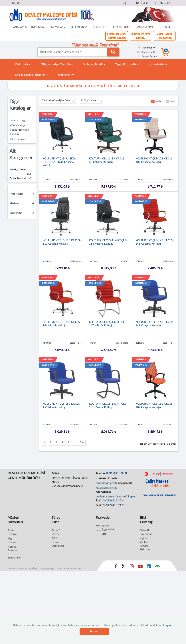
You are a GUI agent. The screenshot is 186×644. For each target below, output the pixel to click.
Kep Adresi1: (126, 483)
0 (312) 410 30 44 (114, 501)
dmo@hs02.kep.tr (106, 488)
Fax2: (99, 505)
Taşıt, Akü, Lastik (127, 64)
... (74, 443)
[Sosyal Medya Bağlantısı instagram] (132, 567)
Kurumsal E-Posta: (107, 478)
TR (12, 3)
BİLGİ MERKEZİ (79, 27)
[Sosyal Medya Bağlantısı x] (124, 567)
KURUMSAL (39, 27)
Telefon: (101, 473)
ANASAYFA (20, 27)
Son (82, 443)
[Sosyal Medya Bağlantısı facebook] (116, 567)
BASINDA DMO (145, 27)
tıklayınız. (167, 625)
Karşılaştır (147, 52)
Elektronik (23, 64)
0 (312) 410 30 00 (117, 473)
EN (18, 3)
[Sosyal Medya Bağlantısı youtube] (140, 567)
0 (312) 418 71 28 (114, 505)
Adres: (56, 473)
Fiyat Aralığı (16, 194)
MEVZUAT (58, 27)
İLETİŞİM (165, 27)
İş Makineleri (158, 64)
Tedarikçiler (16, 213)
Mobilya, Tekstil (94, 64)
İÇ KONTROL (100, 27)
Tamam (94, 631)
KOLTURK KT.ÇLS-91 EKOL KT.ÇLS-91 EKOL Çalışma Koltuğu (59, 162)
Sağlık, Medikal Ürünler (31, 75)
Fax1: (99, 501)
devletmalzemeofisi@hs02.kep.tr (116, 497)
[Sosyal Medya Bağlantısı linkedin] (149, 567)
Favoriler (147, 48)
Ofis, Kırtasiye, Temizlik (57, 64)
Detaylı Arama (147, 57)
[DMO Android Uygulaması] (157, 567)
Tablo (156, 101)
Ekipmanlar (66, 75)
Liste (170, 101)
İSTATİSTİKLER (122, 27)
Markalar (14, 203)
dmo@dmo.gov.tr (107, 483)
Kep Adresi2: (104, 492)
